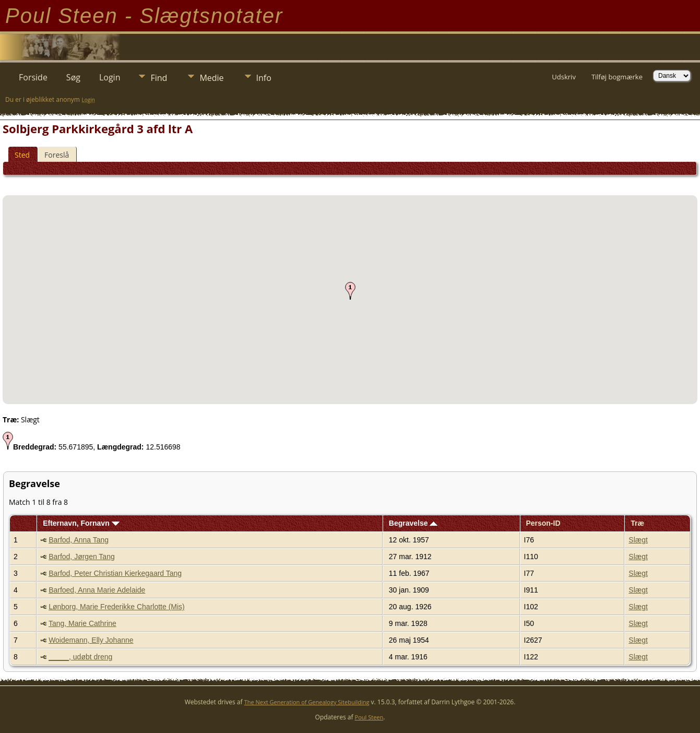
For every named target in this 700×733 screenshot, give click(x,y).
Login (110, 77)
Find (159, 78)
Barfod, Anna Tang (79, 540)
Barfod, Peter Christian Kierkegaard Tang (115, 573)
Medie (211, 78)
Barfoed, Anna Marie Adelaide (97, 590)
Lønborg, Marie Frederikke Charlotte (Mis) (117, 607)
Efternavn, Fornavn (81, 523)
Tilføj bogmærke (617, 77)
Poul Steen (369, 717)
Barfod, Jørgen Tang (82, 557)
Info (264, 78)
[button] (350, 291)
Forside (33, 77)
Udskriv (564, 77)
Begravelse (413, 523)
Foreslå (57, 155)
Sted (22, 155)
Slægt (638, 540)
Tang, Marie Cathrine (82, 623)
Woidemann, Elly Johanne (91, 640)
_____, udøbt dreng (80, 657)
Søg (73, 77)
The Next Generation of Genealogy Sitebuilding (307, 702)
